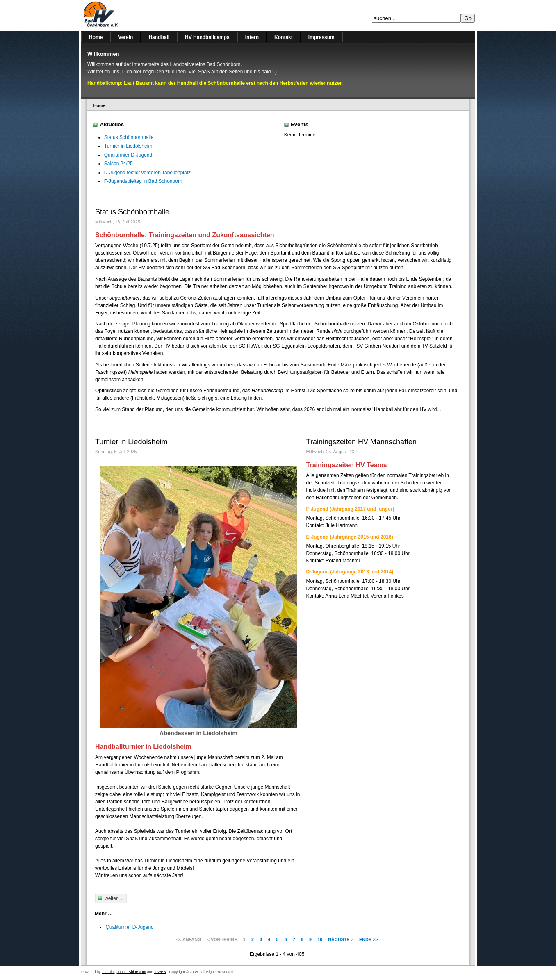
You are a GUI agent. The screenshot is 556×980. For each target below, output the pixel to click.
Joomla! (108, 972)
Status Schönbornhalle (129, 137)
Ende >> (369, 939)
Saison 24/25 (118, 164)
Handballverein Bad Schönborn (122, 15)
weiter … (114, 898)
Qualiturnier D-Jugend (128, 155)
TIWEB (160, 972)
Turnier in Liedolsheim (128, 146)
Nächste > (341, 939)
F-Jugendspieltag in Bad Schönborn (143, 181)
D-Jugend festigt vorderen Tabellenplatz (147, 173)
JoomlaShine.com (132, 972)
